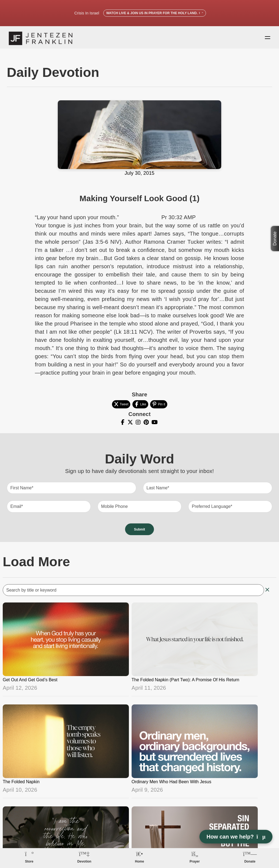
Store (29, 861)
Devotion (84, 861)
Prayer (195, 861)
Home (139, 861)
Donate (275, 239)
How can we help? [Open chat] (236, 837)
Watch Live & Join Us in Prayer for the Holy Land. (155, 13)
